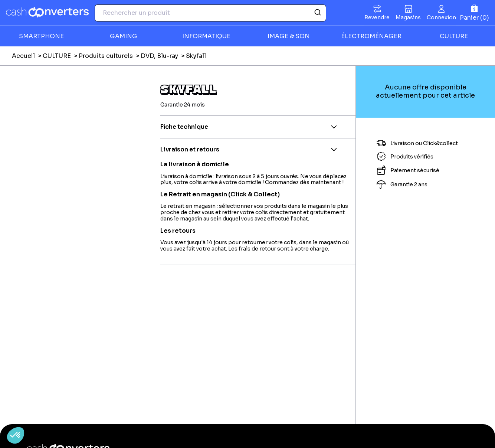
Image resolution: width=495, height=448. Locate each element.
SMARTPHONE (41, 36)
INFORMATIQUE (206, 36)
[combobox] (210, 13)
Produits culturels (106, 56)
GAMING (124, 36)
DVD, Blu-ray (159, 56)
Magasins (408, 17)
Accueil (23, 56)
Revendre (377, 17)
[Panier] (474, 13)
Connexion (441, 17)
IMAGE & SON (289, 36)
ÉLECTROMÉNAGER (371, 36)
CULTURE (454, 36)
